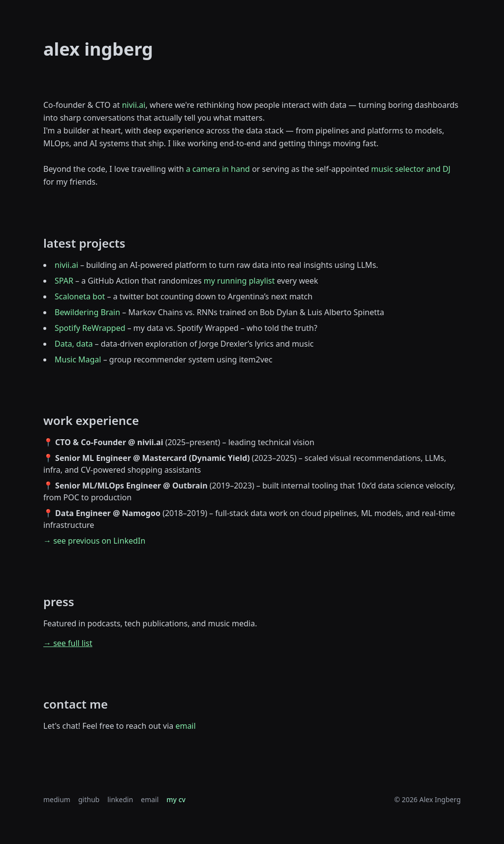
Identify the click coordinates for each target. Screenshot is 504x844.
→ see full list (68, 643)
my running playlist (239, 281)
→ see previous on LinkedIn (94, 541)
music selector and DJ (411, 169)
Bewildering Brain (87, 312)
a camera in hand (219, 169)
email (185, 726)
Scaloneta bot (80, 296)
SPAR (64, 281)
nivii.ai (134, 105)
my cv (176, 799)
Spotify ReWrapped (90, 328)
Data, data (74, 344)
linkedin (120, 799)
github (89, 799)
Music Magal (78, 359)
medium (57, 799)
